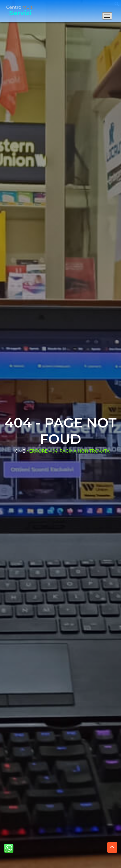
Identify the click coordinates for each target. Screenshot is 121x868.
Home (18, 451)
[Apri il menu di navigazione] (107, 16)
